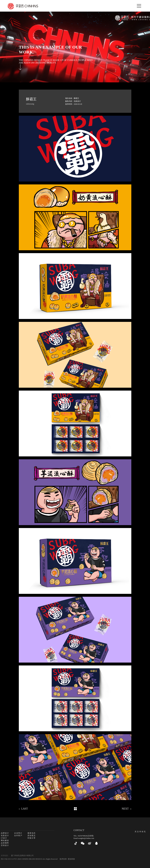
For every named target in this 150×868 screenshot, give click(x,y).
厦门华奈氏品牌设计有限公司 (22, 856)
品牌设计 (5, 833)
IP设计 (4, 838)
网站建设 (5, 840)
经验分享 (32, 838)
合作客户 (18, 836)
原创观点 (32, 836)
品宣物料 (5, 843)
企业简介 (18, 833)
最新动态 (32, 833)
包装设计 (5, 836)
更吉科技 (71, 859)
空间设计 (5, 845)
